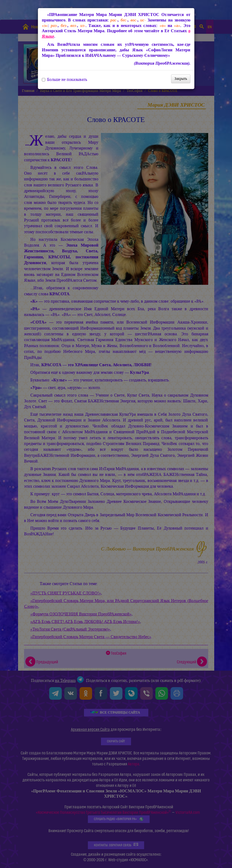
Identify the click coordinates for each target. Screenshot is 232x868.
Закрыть (181, 79)
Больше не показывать (64, 80)
